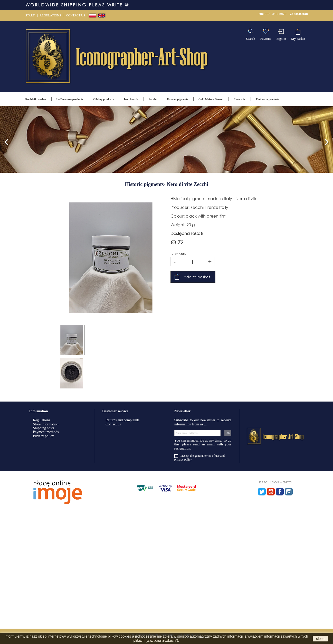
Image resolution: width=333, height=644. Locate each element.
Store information (46, 424)
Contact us (76, 15)
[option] (166, 139)
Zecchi (153, 99)
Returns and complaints (122, 420)
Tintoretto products (268, 99)
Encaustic (240, 99)
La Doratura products (70, 99)
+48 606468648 (298, 14)
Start (30, 15)
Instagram (289, 492)
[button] (6, 139)
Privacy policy (44, 436)
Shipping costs (44, 428)
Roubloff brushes (36, 99)
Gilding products (103, 99)
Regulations (50, 15)
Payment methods (46, 432)
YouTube (271, 492)
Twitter (262, 492)
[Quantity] (192, 262)
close (320, 639)
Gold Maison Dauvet (211, 99)
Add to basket (197, 277)
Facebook (280, 492)
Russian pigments (178, 99)
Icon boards (131, 99)
